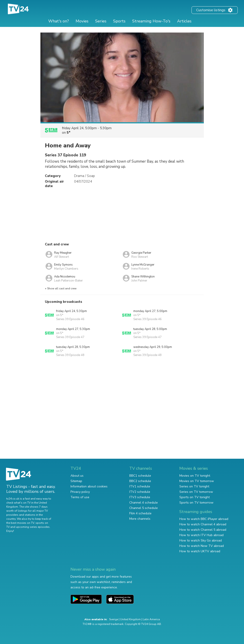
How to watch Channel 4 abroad (203, 524)
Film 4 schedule (140, 513)
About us (77, 476)
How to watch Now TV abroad (202, 546)
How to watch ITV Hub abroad (201, 535)
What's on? (59, 21)
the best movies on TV (20, 523)
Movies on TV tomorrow (197, 481)
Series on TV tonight (194, 486)
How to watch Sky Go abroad (201, 540)
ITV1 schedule (140, 486)
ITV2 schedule (140, 492)
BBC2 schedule (140, 481)
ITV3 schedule (140, 497)
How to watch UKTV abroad (200, 551)
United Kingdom (130, 619)
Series (101, 21)
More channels (140, 519)
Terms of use (80, 497)
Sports (119, 21)
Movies (82, 21)
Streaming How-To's (151, 21)
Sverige (114, 619)
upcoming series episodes (33, 527)
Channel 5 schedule (144, 508)
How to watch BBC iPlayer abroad (204, 519)
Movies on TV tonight (195, 476)
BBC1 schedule (140, 476)
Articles (184, 21)
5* (69, 133)
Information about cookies (89, 486)
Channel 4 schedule (144, 503)
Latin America (151, 619)
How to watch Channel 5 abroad (203, 530)
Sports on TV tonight (195, 497)
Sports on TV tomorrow (196, 503)
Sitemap (76, 481)
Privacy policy (80, 492)
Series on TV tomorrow (196, 492)
